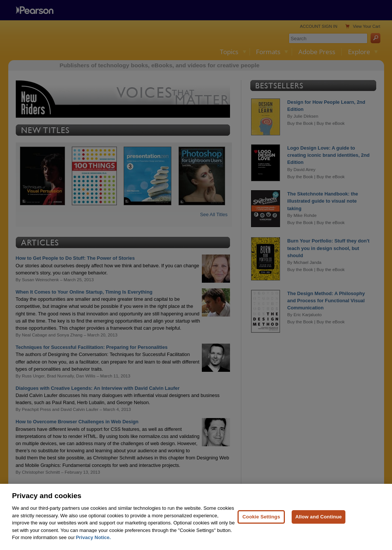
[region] (196, 517)
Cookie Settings (261, 517)
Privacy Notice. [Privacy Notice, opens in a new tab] (93, 537)
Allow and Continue (319, 517)
